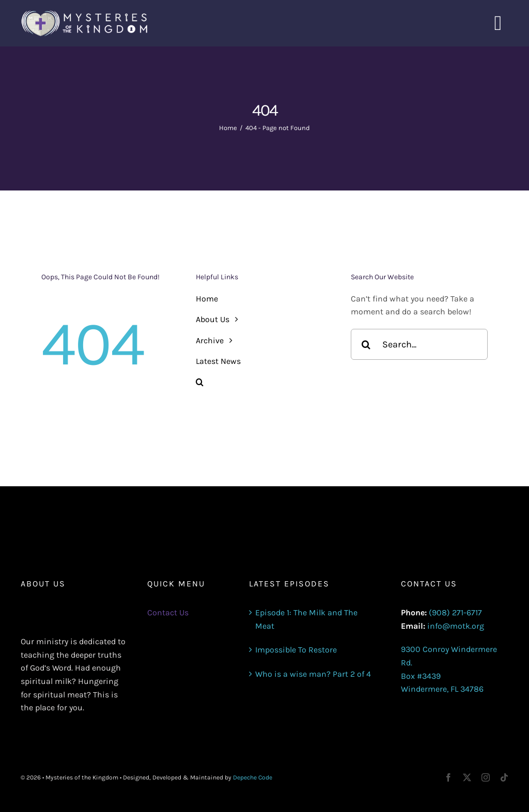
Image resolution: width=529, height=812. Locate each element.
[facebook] (448, 777)
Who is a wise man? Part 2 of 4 (313, 674)
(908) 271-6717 (455, 612)
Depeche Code (253, 777)
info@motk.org (456, 626)
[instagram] (486, 777)
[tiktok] (504, 777)
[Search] (366, 344)
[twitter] (467, 777)
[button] (264, 383)
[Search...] (419, 344)
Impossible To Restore (296, 650)
